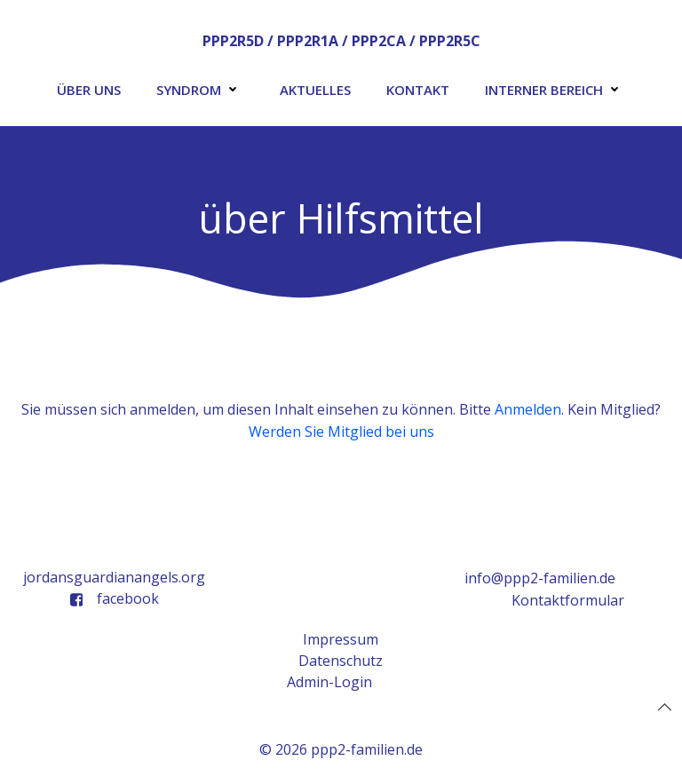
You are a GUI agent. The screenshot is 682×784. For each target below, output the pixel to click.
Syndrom (200, 90)
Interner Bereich (555, 90)
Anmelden (528, 409)
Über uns (89, 90)
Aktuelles (315, 90)
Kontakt (418, 90)
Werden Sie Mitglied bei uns (341, 432)
